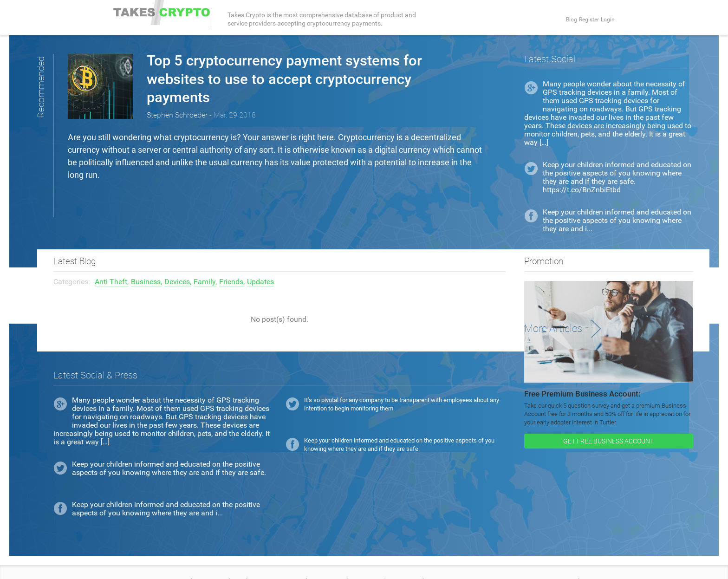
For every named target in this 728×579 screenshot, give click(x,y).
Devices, (178, 263)
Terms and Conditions (145, 563)
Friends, (232, 263)
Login (606, 19)
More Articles (557, 310)
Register (577, 19)
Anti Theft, (112, 263)
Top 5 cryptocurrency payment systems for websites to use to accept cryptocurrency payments (307, 78)
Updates (260, 263)
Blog (550, 19)
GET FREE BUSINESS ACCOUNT (608, 423)
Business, (146, 263)
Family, (205, 263)
